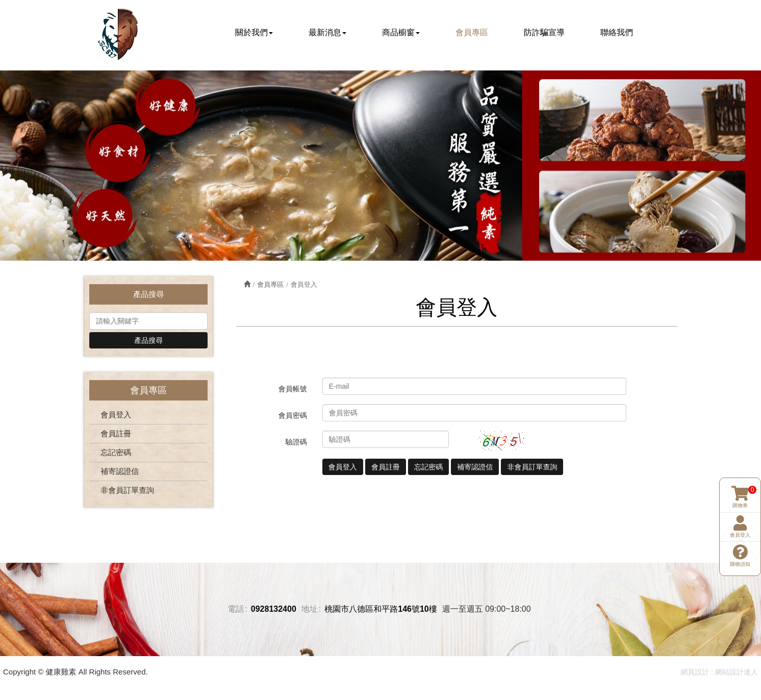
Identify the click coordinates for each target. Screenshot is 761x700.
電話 (236, 610)
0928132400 (274, 610)
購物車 (740, 482)
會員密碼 (293, 417)
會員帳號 (293, 390)
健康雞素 (118, 34)
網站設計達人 (737, 672)
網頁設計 (695, 672)
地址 (310, 610)
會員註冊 (116, 434)
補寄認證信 (120, 472)
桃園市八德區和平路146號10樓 (381, 610)
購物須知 (740, 540)
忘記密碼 (116, 453)
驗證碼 (296, 443)
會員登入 (116, 416)
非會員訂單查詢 (127, 491)
